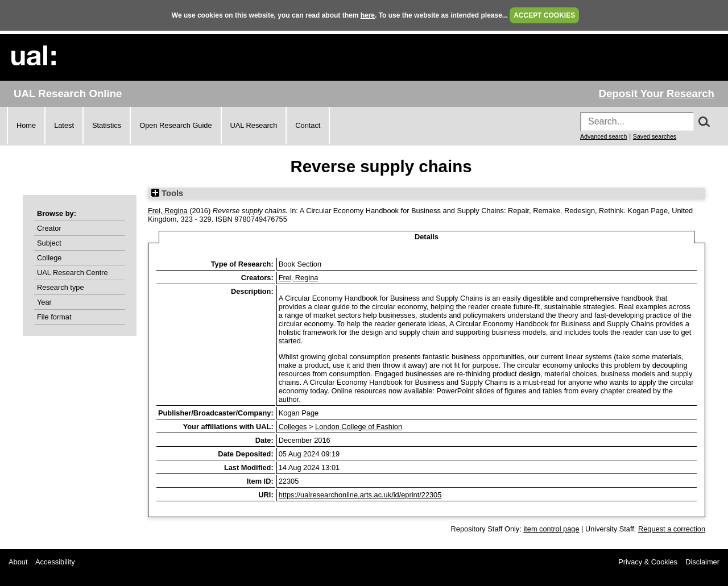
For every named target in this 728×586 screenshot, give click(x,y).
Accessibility (55, 562)
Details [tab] (427, 237)
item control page (551, 529)
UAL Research (254, 125)
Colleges (293, 427)
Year (44, 302)
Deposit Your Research (656, 93)
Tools (167, 193)
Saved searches (655, 136)
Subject (49, 243)
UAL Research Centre (73, 273)
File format (54, 317)
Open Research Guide (175, 125)
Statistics (107, 125)
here (368, 15)
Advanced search (603, 136)
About (18, 562)
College (49, 258)
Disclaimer (702, 562)
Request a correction (672, 529)
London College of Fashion (359, 427)
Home (26, 125)
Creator (49, 228)
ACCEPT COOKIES (544, 15)
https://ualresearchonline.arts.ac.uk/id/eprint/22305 (360, 495)
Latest (64, 125)
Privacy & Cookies (648, 562)
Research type (61, 287)
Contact (308, 125)
